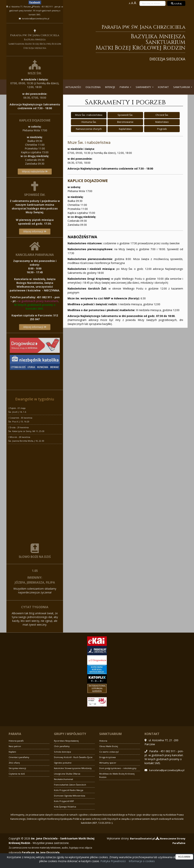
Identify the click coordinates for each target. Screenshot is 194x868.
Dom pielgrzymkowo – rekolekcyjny (118, 768)
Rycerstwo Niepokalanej (67, 741)
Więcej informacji (35, 231)
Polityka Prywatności (113, 861)
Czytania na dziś (17, 774)
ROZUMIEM (184, 857)
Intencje (110, 87)
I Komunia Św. (89, 122)
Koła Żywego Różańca (66, 807)
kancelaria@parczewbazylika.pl (35, 19)
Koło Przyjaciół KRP (64, 801)
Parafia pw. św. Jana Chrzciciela (128, 43)
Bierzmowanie (125, 122)
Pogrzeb (162, 129)
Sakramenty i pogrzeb (125, 102)
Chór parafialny (62, 746)
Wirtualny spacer (108, 763)
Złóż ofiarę (15, 763)
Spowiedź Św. (125, 115)
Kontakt (163, 87)
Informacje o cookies (142, 861)
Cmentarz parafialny (20, 757)
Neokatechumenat (64, 779)
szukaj (176, 3)
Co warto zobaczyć (109, 752)
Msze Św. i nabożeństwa (89, 115)
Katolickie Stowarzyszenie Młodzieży (73, 768)
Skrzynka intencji (17, 768)
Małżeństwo (162, 122)
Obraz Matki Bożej (109, 746)
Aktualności (73, 87)
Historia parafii (17, 741)
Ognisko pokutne (63, 763)
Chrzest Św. (162, 115)
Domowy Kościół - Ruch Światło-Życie (74, 757)
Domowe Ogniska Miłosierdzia (70, 796)
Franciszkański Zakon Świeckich (71, 785)
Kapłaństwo (125, 129)
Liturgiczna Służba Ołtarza (68, 774)
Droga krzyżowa (108, 757)
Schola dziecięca (63, 752)
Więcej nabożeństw (35, 171)
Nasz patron (15, 746)
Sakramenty (144, 87)
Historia (104, 741)
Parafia (125, 87)
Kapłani (13, 752)
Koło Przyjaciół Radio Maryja (69, 790)
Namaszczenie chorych (89, 129)
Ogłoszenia (93, 87)
